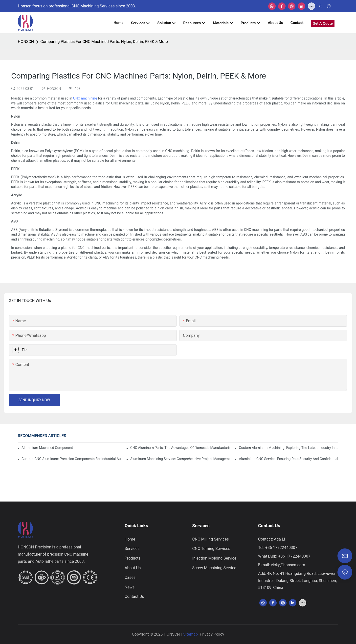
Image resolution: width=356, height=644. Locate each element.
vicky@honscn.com (288, 565)
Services (132, 549)
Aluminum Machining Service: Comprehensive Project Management (180, 459)
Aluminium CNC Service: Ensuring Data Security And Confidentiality (289, 459)
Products (133, 558)
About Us (133, 568)
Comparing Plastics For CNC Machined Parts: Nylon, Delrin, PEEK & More (104, 42)
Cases (130, 577)
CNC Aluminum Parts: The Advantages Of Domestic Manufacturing (180, 448)
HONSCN (26, 42)
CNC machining (85, 98)
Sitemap (190, 634)
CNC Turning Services (211, 549)
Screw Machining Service (214, 568)
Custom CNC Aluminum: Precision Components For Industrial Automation (71, 459)
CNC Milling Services (211, 539)
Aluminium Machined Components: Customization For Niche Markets (47, 448)
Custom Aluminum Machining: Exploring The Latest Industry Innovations (289, 448)
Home (130, 539)
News (130, 587)
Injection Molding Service (214, 558)
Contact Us (134, 596)
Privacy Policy (212, 634)
